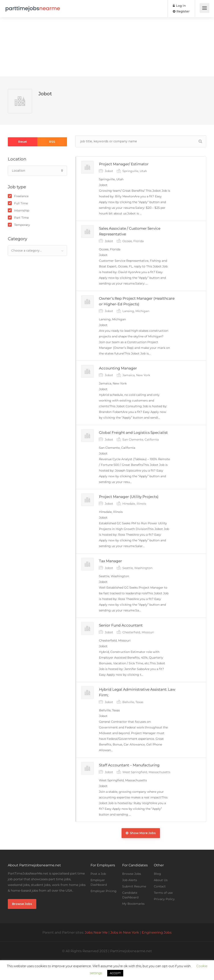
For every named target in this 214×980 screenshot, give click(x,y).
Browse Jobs (22, 924)
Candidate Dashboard (130, 915)
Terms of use (163, 913)
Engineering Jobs (157, 952)
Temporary (22, 225)
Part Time (21, 218)
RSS (52, 142)
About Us (161, 900)
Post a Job (98, 894)
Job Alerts (130, 900)
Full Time (21, 203)
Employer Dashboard (99, 902)
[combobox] (37, 251)
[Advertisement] (107, 47)
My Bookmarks (133, 923)
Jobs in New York (125, 952)
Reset (23, 142)
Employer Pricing (104, 911)
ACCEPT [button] (115, 973)
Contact (160, 906)
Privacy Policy (164, 919)
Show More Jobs (141, 853)
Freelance (21, 196)
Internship (22, 210)
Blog (157, 894)
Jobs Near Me (96, 952)
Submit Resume (134, 906)
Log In (179, 6)
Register (181, 11)
